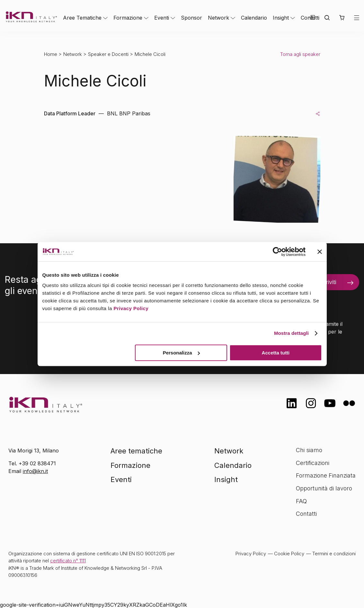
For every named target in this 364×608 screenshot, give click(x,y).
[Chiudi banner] (320, 252)
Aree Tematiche (82, 18)
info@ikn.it (35, 471)
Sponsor (191, 18)
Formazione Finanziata (326, 475)
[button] (342, 18)
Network (218, 18)
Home (51, 54)
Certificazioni (313, 463)
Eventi (162, 18)
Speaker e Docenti (108, 54)
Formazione (128, 18)
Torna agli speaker (300, 54)
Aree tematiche (136, 451)
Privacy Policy (131, 308)
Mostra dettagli (291, 333)
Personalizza (181, 353)
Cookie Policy (289, 554)
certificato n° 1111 (68, 561)
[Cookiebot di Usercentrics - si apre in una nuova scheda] (277, 252)
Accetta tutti (276, 353)
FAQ (301, 501)
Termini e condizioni (334, 554)
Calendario (254, 18)
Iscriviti (328, 282)
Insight (281, 18)
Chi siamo (309, 450)
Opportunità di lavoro (324, 488)
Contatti (306, 514)
